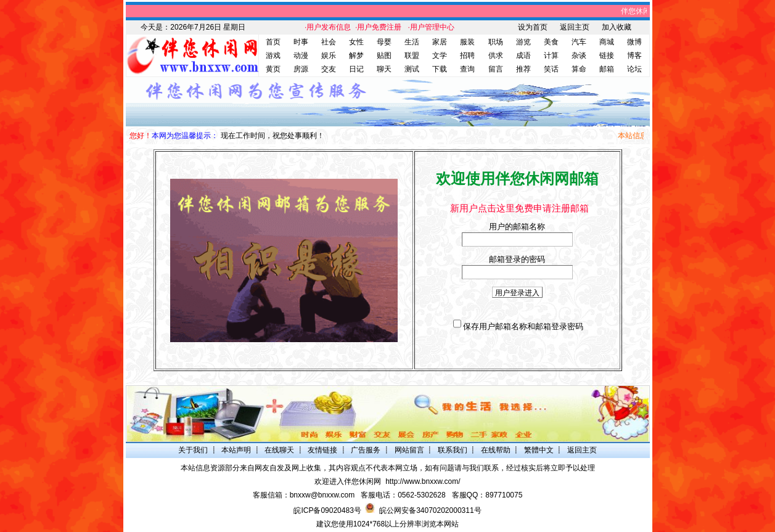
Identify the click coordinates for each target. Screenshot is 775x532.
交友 (329, 69)
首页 (273, 42)
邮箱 (607, 69)
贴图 (384, 55)
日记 (356, 69)
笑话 (551, 69)
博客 (634, 55)
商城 (607, 42)
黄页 (273, 69)
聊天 (384, 69)
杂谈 (579, 55)
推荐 (523, 69)
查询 (467, 69)
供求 (496, 55)
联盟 (412, 55)
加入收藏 (617, 27)
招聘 (467, 55)
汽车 (579, 42)
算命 (579, 69)
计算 (551, 55)
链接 (607, 55)
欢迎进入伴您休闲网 (348, 481)
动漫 (301, 55)
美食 (551, 42)
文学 (440, 55)
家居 (440, 42)
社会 (329, 42)
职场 (496, 42)
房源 (301, 69)
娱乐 (329, 55)
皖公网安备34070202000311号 (430, 510)
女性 (356, 42)
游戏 (273, 55)
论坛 (634, 69)
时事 (301, 42)
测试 (412, 69)
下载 (440, 69)
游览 (523, 42)
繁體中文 (539, 450)
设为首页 (533, 27)
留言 (496, 69)
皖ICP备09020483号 (327, 510)
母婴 (384, 42)
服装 (467, 42)
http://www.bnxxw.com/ (423, 481)
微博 (634, 42)
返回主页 (575, 27)
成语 (523, 55)
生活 (412, 42)
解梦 (356, 55)
